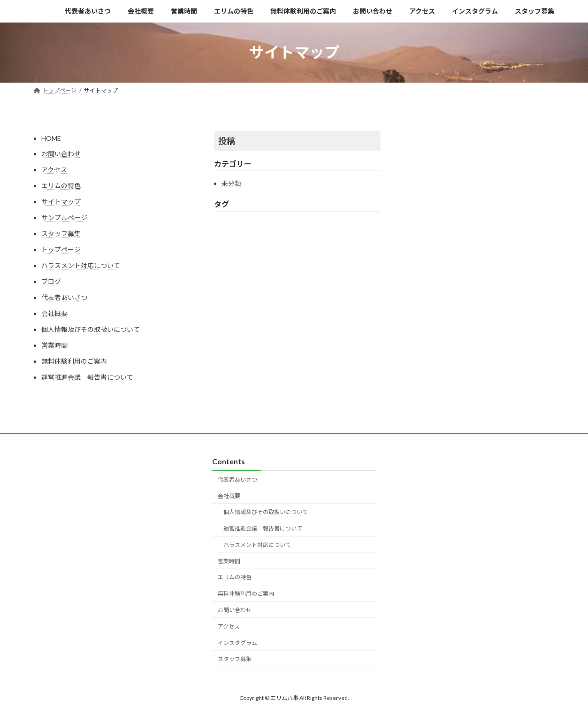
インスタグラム (237, 642)
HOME (51, 138)
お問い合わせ (61, 154)
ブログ (51, 281)
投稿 (227, 141)
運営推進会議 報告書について (87, 377)
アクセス (54, 170)
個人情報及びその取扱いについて (91, 329)
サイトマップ (61, 202)
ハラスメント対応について (81, 265)
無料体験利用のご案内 (74, 361)
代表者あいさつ (64, 297)
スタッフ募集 (61, 234)
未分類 (231, 183)
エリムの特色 (61, 186)
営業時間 (54, 345)
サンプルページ (64, 218)
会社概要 (54, 313)
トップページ (61, 250)
